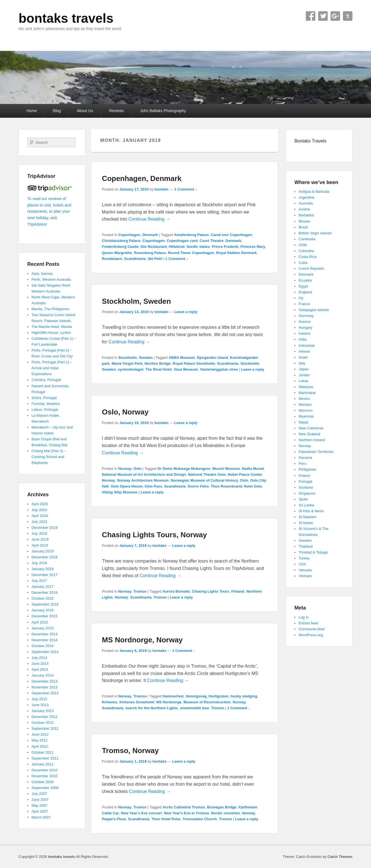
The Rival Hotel (159, 369)
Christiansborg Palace (121, 241)
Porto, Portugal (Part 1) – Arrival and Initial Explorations (52, 368)
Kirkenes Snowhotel (137, 702)
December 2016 (45, 592)
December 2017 (45, 575)
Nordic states (198, 247)
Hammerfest (173, 696)
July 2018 (39, 563)
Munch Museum (226, 469)
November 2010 (45, 776)
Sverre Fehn (198, 486)
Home (32, 111)
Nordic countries (226, 813)
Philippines (307, 469)
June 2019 (40, 539)
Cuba (303, 263)
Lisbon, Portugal (45, 410)
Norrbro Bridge (158, 363)
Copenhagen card (182, 241)
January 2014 (43, 675)
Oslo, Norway (125, 412)
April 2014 (40, 669)
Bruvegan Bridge (222, 807)
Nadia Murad (253, 469)
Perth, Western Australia (51, 279)
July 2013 (39, 699)
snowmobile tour (194, 708)
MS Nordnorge (169, 702)
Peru (302, 464)
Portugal (305, 481)
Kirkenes (110, 702)
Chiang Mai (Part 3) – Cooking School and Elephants (49, 457)
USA (302, 564)
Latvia (303, 381)
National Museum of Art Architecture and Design (144, 474)
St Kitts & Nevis (311, 511)
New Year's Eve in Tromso (186, 813)
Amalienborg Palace (191, 235)
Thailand (306, 546)
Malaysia (306, 387)
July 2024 (39, 510)
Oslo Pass (153, 486)
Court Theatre (211, 241)
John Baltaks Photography (163, 111)
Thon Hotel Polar (166, 819)
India (302, 339)
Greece (305, 322)
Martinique (307, 393)
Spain (303, 499)
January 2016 (43, 610)
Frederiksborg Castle (120, 247)
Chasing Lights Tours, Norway (155, 535)
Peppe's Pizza (114, 819)
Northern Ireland (312, 440)
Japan (303, 369)
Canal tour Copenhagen (231, 235)
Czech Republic (311, 268)
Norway (125, 469)
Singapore (307, 493)
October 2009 (43, 782)
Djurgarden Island (213, 358)
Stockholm (127, 358)
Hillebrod (177, 247)
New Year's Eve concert (142, 813)
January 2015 (43, 628)
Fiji (301, 298)
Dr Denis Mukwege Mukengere (184, 469)
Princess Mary (253, 247)
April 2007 (40, 811)
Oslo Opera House (127, 486)
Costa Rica (307, 257)
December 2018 (45, 557)
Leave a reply (186, 312)
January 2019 (43, 551)
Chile (303, 245)
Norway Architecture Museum (143, 480)
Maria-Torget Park (127, 363)
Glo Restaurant (154, 247)
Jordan (304, 375)
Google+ (335, 16)
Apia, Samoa (42, 274)
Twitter (323, 16)
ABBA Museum (182, 358)
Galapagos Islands (314, 310)
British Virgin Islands (315, 233)
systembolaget (131, 369)
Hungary (305, 328)
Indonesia (306, 345)
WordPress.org (311, 635)
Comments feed (311, 629)
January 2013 (43, 711)
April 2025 (40, 504)
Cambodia (307, 239)
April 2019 (40, 545)
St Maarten (307, 517)
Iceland (304, 333)
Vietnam (305, 576)
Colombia (306, 251)
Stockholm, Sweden (137, 301)
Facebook (311, 16)
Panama (305, 458)
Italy (302, 363)
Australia (306, 203)
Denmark (150, 235)
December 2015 (45, 616)
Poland (304, 476)
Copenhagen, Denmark (142, 178)
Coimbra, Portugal (46, 380)
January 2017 (43, 587)
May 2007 (39, 805)
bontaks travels (66, 18)
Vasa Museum (186, 369)
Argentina (306, 197)
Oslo (138, 469)
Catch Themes (340, 857)
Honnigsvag (196, 696)
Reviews (116, 111)
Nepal (303, 422)
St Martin (306, 523)
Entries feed (308, 623)
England (305, 292)
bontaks (162, 189)
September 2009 (45, 788)
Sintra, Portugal (44, 398)
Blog (57, 111)
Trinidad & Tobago (313, 552)
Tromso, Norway (130, 751)
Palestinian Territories (316, 452)
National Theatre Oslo (207, 474)
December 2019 (45, 528)
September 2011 (45, 758)
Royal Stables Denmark (237, 253)
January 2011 (43, 764)
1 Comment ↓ (186, 189)
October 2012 (43, 723)
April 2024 (40, 516)
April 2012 (40, 746)
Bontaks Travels (310, 141)
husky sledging (244, 696)
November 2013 (45, 687)
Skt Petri (155, 259)
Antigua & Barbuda (314, 191)
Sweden (146, 358)
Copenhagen (129, 235)
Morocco (306, 410)
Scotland (306, 487)
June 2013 (40, 705)
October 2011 (43, 752)
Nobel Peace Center (245, 474)
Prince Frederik (225, 247)
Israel (303, 357)
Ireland (304, 351)
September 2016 (45, 604)
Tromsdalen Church (200, 819)
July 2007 (39, 794)
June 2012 (40, 734)
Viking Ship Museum (120, 492)
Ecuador (305, 280)
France (304, 304)
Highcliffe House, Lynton (51, 333)
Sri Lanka (306, 505)
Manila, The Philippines (50, 309)
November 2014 (45, 640)
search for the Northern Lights (152, 708)
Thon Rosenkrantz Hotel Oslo (236, 486)
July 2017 (39, 581)
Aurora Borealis (176, 591)
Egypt (303, 286)
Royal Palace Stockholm (194, 363)
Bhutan (304, 221)
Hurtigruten (219, 696)
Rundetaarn (112, 259)
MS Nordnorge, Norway (142, 640)
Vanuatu (305, 570)
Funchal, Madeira (46, 404)
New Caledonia (311, 428)
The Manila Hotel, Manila (52, 327)
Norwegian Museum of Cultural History (204, 480)
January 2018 (43, 569)
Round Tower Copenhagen (191, 253)
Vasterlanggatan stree (219, 369)
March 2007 (41, 817)
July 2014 (39, 658)
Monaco (305, 404)
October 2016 (43, 598)
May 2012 (39, 740)
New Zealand (309, 434)
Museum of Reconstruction (207, 702)
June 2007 (40, 800)
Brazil (303, 227)
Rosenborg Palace (150, 253)
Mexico (304, 399)
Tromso (140, 591)
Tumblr (348, 16)
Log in (303, 617)
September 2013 (45, 693)
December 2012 (45, 717)
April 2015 (40, 622)
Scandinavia (135, 259)
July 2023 (39, 522)
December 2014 (45, 634)
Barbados (306, 215)
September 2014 (45, 652)
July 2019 (39, 533)
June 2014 (40, 664)
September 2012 (45, 728)
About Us (85, 111)
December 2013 (45, 681)
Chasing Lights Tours (211, 591)
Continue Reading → (149, 219)
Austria (304, 209)
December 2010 (45, 770)
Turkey (304, 558)
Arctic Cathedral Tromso (184, 807)
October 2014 (43, 646)
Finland (238, 591)
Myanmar (306, 416)
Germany (306, 316)
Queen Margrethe (117, 253)
